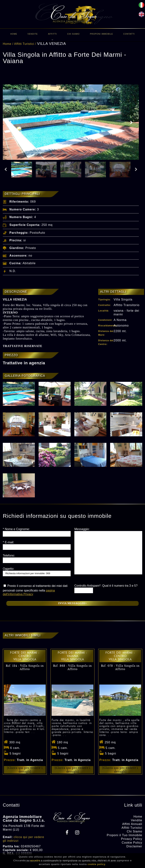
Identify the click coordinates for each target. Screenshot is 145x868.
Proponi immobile (101, 34)
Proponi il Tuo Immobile (124, 835)
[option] (71, 122)
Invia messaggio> (72, 603)
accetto (35, 860)
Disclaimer (134, 846)
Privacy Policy (132, 839)
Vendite (33, 34)
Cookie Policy (132, 843)
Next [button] (131, 123)
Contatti (129, 34)
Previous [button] (10, 123)
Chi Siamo (73, 34)
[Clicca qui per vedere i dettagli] (25, 770)
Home (14, 34)
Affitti (52, 34)
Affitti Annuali (132, 824)
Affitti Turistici (24, 44)
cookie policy (96, 864)
